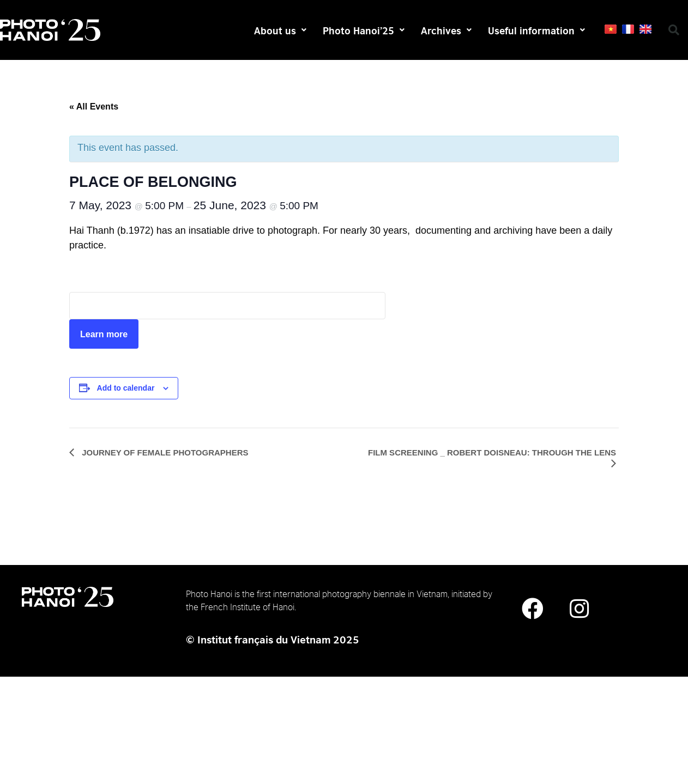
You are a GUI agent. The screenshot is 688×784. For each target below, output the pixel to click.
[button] (674, 30)
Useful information (536, 30)
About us (280, 30)
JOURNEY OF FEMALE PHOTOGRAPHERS (164, 452)
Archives (446, 30)
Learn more (104, 334)
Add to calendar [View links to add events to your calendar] (126, 388)
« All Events (94, 107)
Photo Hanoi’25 (364, 30)
